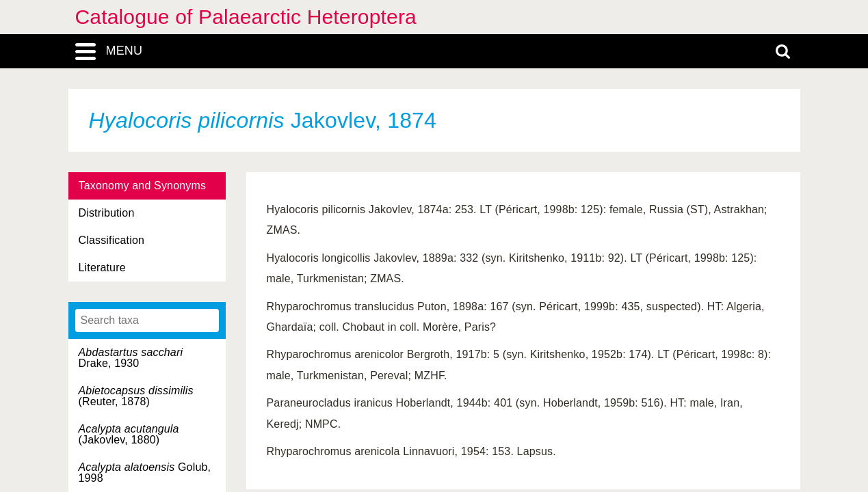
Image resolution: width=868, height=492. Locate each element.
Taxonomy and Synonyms (143, 186)
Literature (102, 268)
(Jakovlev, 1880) (129, 434)
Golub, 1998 (145, 473)
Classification (112, 240)
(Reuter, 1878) (136, 396)
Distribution (107, 213)
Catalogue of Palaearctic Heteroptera (246, 17)
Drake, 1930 (131, 358)
